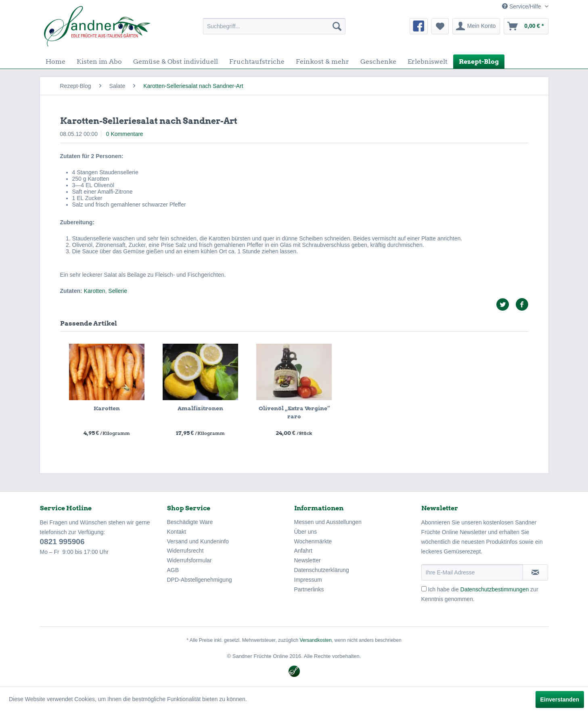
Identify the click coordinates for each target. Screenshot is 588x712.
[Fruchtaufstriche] (257, 62)
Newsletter (308, 560)
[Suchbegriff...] (274, 26)
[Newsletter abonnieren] (535, 572)
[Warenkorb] (526, 26)
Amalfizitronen (200, 408)
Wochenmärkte (313, 541)
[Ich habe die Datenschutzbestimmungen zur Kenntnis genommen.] (424, 589)
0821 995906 (62, 542)
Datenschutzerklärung (322, 570)
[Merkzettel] (440, 26)
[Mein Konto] (476, 26)
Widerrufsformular (189, 560)
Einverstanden (560, 699)
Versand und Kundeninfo (198, 541)
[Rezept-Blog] (479, 62)
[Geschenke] (378, 62)
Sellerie (118, 291)
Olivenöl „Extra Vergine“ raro (294, 412)
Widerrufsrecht (185, 551)
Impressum (308, 580)
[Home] (55, 62)
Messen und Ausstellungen (328, 522)
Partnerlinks (309, 589)
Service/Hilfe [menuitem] (522, 6)
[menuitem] (274, 26)
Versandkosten (315, 640)
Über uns (306, 532)
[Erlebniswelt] (428, 62)
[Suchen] (337, 26)
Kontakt (177, 532)
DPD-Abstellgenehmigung (200, 580)
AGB (173, 570)
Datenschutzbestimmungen (495, 589)
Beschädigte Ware (190, 522)
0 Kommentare (125, 134)
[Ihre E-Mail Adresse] (472, 572)
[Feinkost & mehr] (322, 62)
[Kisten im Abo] (99, 62)
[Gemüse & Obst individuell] (176, 62)
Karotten (95, 291)
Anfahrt (303, 551)
